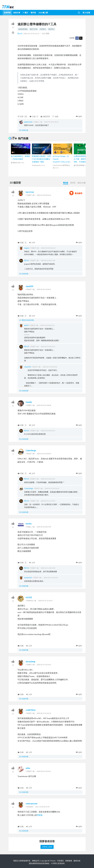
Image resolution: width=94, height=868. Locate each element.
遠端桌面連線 (23, 29)
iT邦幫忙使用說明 (58, 863)
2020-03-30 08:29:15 (47, 325)
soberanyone (31, 804)
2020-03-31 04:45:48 (50, 367)
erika (28, 768)
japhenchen (28, 122)
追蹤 (55, 116)
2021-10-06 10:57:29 (42, 807)
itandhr (29, 402)
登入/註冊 (86, 13)
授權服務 (69, 861)
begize (27, 248)
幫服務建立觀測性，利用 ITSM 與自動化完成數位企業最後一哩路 (41, 159)
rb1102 (29, 597)
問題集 (40, 815)
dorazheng (30, 662)
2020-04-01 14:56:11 (44, 771)
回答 (22, 116)
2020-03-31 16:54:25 (44, 665)
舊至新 (66, 183)
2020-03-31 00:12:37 (48, 431)
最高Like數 (82, 183)
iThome (53, 861)
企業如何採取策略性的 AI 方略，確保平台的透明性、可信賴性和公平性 (83, 159)
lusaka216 (28, 577)
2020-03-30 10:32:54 (48, 248)
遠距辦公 (51, 29)
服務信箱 (77, 861)
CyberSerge (31, 450)
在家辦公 (43, 29)
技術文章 (17, 13)
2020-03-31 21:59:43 (48, 501)
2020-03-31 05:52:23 (52, 488)
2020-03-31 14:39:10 (51, 578)
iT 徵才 (25, 13)
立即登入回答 (47, 847)
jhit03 (26, 325)
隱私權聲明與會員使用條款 (39, 863)
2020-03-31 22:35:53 (44, 713)
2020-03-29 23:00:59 (44, 454)
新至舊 (73, 183)
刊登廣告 (60, 861)
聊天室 (33, 13)
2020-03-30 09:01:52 (44, 195)
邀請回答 (45, 116)
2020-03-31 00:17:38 (48, 260)
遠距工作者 (34, 29)
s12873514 (30, 710)
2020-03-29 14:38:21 (44, 289)
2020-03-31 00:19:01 (48, 479)
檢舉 (79, 116)
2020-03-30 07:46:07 (51, 122)
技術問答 (7, 13)
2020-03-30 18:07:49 (44, 527)
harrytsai (30, 192)
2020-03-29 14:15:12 (31, 33)
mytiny (29, 524)
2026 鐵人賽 (43, 13)
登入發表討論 (24, 130)
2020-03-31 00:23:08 (48, 568)
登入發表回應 (24, 274)
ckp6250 (29, 286)
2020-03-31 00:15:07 (48, 347)
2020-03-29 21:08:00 (44, 405)
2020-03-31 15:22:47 (45, 601)
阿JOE (20, 33)
